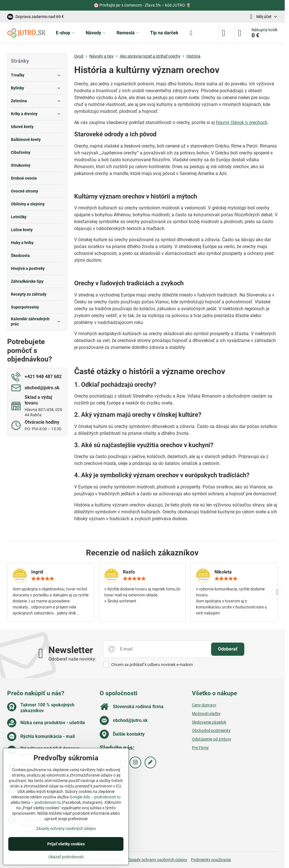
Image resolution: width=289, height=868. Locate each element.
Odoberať (228, 649)
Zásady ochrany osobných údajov (157, 860)
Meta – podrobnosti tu (41, 802)
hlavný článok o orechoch (242, 122)
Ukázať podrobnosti (66, 857)
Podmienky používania (211, 860)
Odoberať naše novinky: (72, 659)
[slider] (43, 579)
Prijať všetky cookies (66, 844)
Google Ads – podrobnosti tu (95, 797)
